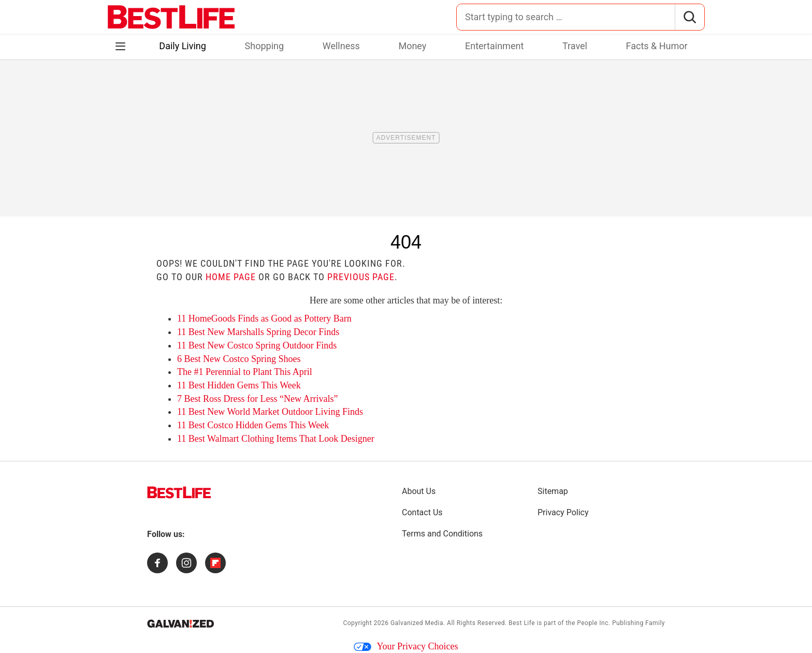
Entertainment (494, 46)
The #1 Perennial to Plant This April (245, 372)
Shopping (265, 46)
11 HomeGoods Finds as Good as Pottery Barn (264, 318)
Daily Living (183, 46)
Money (412, 46)
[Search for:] (566, 17)
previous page (361, 277)
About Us (419, 491)
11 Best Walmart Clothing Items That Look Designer (276, 439)
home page (231, 277)
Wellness (341, 46)
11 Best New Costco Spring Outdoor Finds (257, 345)
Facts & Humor (657, 46)
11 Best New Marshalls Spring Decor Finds (258, 332)
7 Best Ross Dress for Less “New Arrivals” (257, 399)
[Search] (690, 17)
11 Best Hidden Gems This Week (239, 385)
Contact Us (422, 512)
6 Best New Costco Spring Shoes (239, 359)
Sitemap (553, 491)
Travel (575, 46)
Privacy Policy (563, 512)
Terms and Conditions (442, 534)
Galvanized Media (417, 623)
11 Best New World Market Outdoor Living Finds (270, 412)
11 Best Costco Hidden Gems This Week (253, 425)
